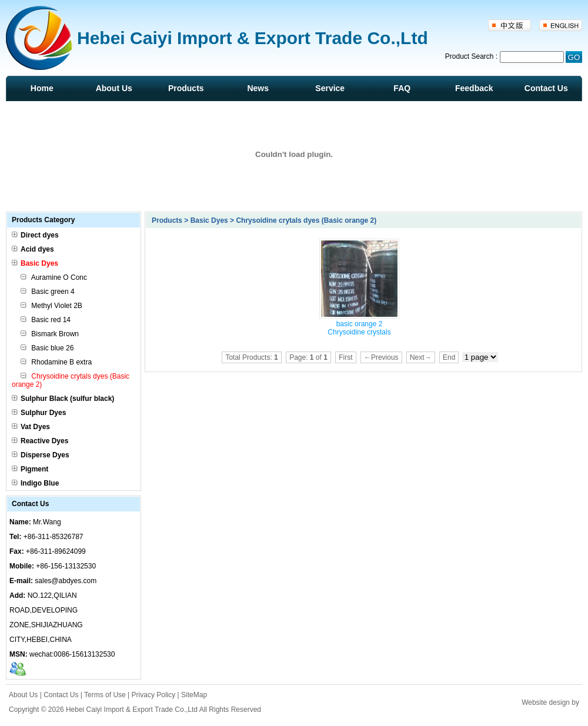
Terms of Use (105, 695)
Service (330, 88)
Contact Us (546, 88)
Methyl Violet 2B (51, 306)
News (258, 88)
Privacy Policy (154, 695)
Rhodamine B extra (56, 362)
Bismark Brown (50, 334)
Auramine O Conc (54, 277)
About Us (114, 88)
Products (186, 88)
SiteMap (194, 695)
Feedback (474, 88)
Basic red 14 (46, 320)
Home (42, 88)
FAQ (402, 88)
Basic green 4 (48, 292)
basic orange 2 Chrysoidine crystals (359, 328)
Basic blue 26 (47, 348)
